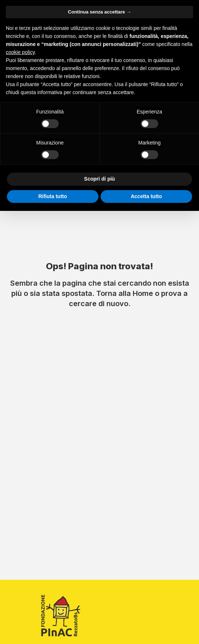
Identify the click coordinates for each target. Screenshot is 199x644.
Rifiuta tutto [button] (53, 196)
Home (143, 293)
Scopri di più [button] (100, 179)
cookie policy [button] (20, 52)
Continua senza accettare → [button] (99, 12)
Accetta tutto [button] (147, 196)
